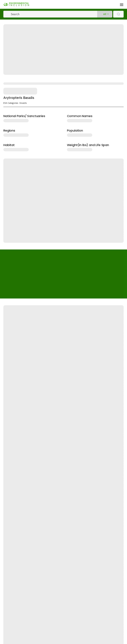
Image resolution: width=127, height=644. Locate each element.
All (105, 14)
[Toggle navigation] (122, 4)
